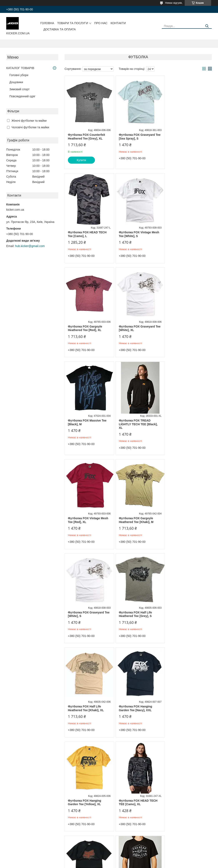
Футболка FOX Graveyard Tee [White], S (135, 426)
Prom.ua (128, 860)
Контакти (118, 23)
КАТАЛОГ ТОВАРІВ (20, 68)
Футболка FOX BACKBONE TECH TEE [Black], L (186, 614)
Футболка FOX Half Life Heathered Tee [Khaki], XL (86, 520)
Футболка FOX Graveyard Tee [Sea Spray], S (135, 137)
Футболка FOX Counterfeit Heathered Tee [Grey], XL (87, 137)
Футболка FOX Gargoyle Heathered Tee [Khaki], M (85, 426)
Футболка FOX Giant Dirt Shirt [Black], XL (135, 708)
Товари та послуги (73, 23)
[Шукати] (207, 26)
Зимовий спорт (19, 89)
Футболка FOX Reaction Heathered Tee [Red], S (85, 802)
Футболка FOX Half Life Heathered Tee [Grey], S (184, 426)
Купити (82, 160)
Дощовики (16, 82)
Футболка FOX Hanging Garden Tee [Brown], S (184, 708)
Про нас (101, 23)
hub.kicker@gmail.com (30, 246)
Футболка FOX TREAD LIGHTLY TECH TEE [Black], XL (137, 330)
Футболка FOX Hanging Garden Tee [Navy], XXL (134, 520)
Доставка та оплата (59, 29)
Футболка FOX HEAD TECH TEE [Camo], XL (87, 614)
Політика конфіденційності (133, 864)
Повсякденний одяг (22, 96)
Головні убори (19, 75)
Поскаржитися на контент (101, 864)
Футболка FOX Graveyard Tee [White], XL (185, 234)
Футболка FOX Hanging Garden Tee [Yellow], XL (184, 520)
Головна (47, 23)
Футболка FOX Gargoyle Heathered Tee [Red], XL (135, 234)
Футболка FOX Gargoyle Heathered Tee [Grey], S (135, 802)
